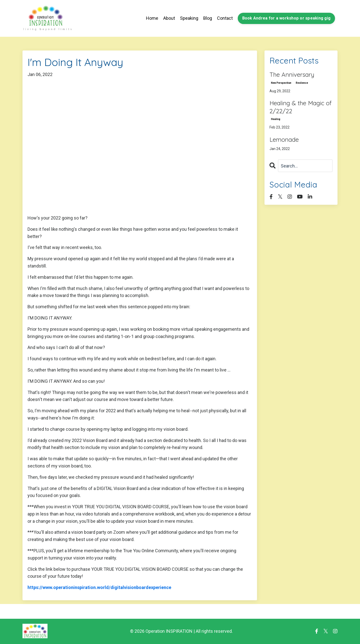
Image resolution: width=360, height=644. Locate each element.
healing (276, 119)
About (169, 18)
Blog (208, 18)
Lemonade (284, 139)
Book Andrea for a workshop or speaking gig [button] (286, 18)
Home (152, 18)
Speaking (189, 18)
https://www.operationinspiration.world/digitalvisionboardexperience (99, 587)
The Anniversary (292, 74)
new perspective (281, 83)
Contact (225, 18)
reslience (302, 83)
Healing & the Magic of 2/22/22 (300, 107)
